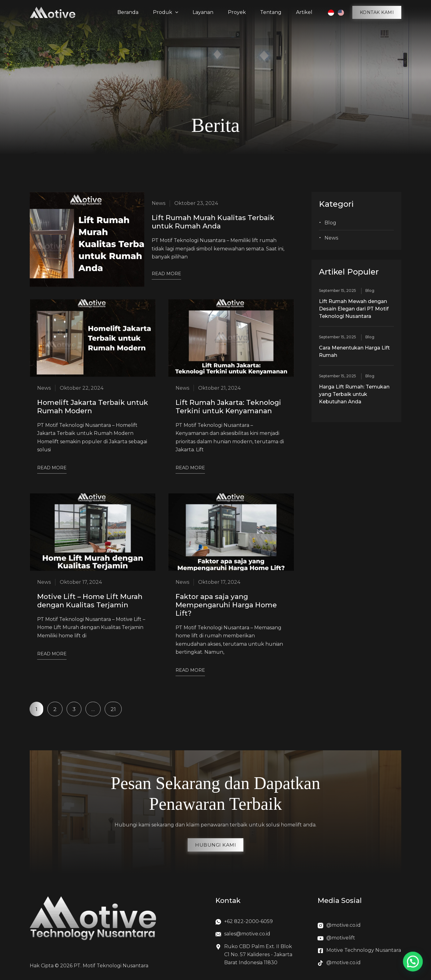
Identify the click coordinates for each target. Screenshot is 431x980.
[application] (177, 12)
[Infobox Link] (255, 923)
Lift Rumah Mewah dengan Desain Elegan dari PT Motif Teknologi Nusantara (354, 309)
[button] (377, 12)
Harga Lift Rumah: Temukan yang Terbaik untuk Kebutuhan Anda (354, 394)
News (331, 238)
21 (116, 707)
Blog (330, 223)
